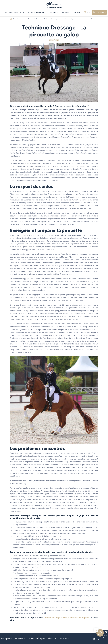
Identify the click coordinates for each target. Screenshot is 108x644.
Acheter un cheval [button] (37, 12)
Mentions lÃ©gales (37, 638)
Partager (94, 19)
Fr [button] (87, 12)
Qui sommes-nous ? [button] (15, 12)
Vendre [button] (54, 12)
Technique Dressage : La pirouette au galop (59, 19)
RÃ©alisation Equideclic (58, 638)
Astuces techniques (35, 19)
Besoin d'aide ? (102, 634)
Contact (76, 12)
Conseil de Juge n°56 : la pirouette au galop (66, 618)
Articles (65, 12)
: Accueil (14, 19)
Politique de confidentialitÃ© (14, 638)
